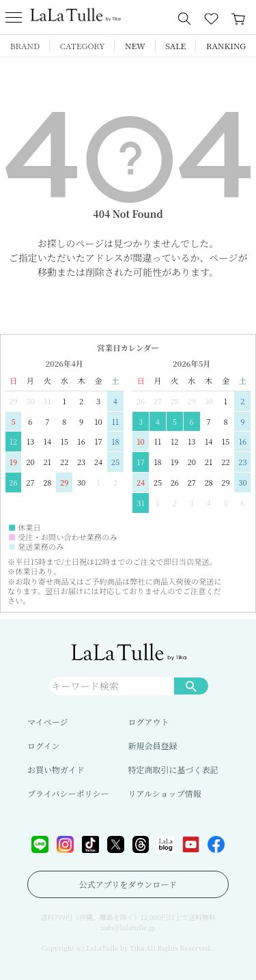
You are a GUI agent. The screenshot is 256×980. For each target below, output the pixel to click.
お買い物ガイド (56, 769)
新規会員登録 (153, 745)
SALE (175, 45)
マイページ (48, 722)
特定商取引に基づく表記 (173, 769)
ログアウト (149, 722)
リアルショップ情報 (165, 793)
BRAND (25, 45)
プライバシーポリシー (68, 793)
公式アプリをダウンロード (128, 884)
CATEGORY (83, 45)
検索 (191, 686)
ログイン (43, 745)
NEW (135, 45)
